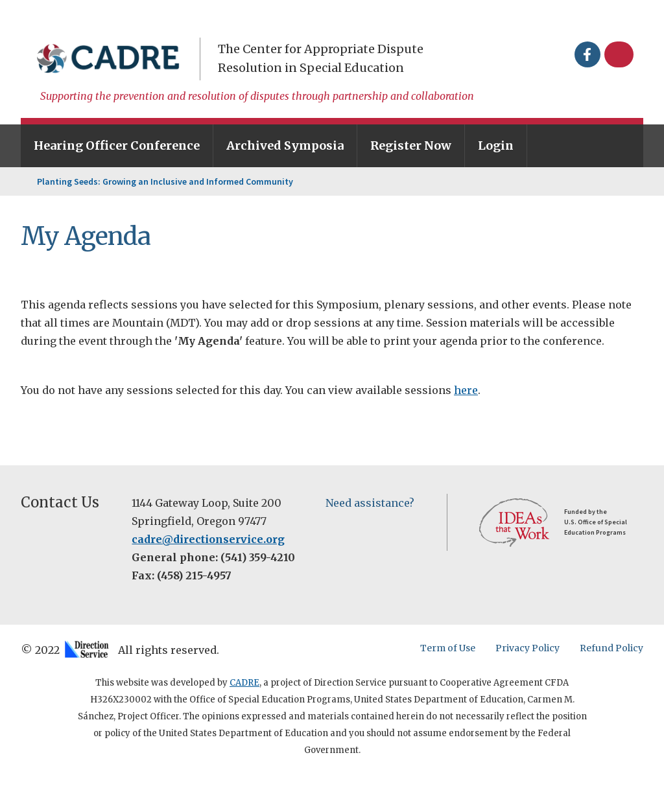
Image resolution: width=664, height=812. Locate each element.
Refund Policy (611, 648)
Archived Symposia (285, 145)
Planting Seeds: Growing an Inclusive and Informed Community (165, 181)
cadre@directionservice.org (208, 539)
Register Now (411, 145)
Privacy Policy (528, 648)
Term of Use (448, 648)
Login (496, 145)
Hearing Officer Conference (117, 145)
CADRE (244, 683)
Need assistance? (370, 503)
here (466, 390)
